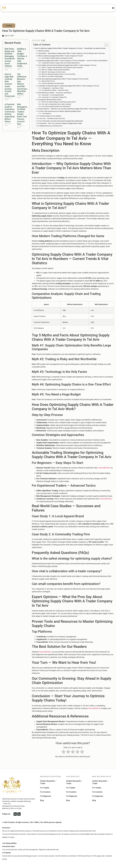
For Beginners (46, 796)
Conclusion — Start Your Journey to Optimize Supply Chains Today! (61, 123)
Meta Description (44, 51)
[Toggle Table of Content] (105, 45)
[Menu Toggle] (113, 8)
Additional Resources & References (51, 126)
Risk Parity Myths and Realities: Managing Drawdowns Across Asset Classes (10, 57)
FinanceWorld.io (104, 468)
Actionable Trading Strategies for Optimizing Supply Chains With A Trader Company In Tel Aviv (69, 86)
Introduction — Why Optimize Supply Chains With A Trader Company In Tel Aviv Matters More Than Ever (72, 53)
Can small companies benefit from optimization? (56, 106)
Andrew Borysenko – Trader (48, 782)
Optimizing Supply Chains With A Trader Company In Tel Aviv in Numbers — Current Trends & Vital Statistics (73, 61)
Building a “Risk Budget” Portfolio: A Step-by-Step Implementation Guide (24, 57)
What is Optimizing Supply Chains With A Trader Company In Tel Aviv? (61, 56)
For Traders (45, 788)
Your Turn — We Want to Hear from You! (52, 118)
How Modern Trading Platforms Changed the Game (57, 58)
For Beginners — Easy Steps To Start (53, 88)
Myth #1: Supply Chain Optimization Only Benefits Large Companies (62, 68)
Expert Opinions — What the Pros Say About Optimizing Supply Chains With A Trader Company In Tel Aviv (73, 109)
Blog (42, 800)
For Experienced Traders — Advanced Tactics (55, 90)
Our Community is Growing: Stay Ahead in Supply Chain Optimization (61, 121)
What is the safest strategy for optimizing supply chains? (59, 102)
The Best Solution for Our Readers (50, 116)
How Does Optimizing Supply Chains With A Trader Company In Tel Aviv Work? (63, 79)
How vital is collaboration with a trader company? (57, 104)
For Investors (45, 792)
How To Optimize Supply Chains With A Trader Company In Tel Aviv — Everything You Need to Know (70, 48)
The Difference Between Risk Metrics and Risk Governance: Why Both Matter (23, 84)
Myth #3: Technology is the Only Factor (54, 72)
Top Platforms (47, 114)
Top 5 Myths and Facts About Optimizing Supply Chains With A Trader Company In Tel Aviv (67, 65)
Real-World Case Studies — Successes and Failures (55, 93)
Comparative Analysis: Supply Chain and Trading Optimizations (61, 63)
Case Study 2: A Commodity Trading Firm (54, 97)
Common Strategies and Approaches (53, 83)
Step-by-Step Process (48, 81)
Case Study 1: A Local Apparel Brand (53, 95)
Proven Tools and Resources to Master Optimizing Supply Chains (60, 111)
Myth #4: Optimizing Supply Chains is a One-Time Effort (59, 74)
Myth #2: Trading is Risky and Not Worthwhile (56, 70)
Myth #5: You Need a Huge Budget (52, 76)
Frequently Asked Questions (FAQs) (50, 100)
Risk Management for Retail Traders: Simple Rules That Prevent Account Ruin (23, 114)
